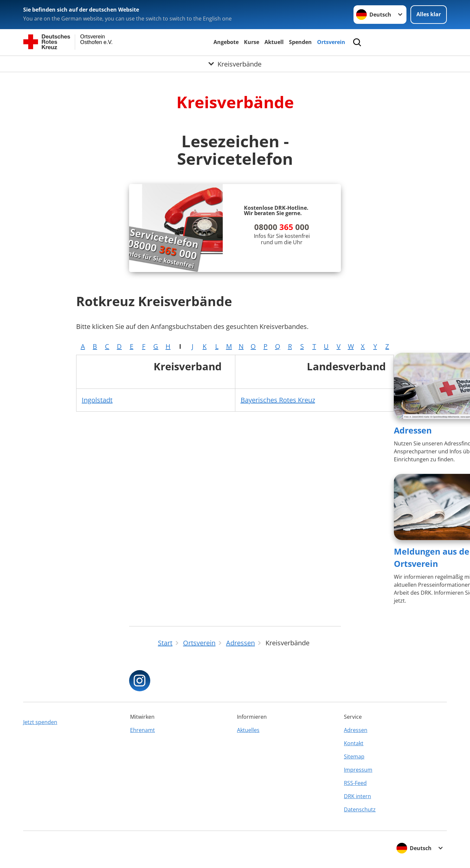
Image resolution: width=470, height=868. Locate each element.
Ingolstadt (97, 400)
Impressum (358, 770)
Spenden (300, 42)
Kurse (252, 42)
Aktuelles (248, 730)
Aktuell (274, 42)
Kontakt (354, 743)
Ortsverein (331, 42)
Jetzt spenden (40, 722)
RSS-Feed (355, 783)
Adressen (413, 430)
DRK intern (357, 796)
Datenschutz (360, 809)
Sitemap (354, 756)
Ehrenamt (142, 730)
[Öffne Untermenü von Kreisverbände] (235, 64)
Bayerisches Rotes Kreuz (278, 400)
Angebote (226, 42)
